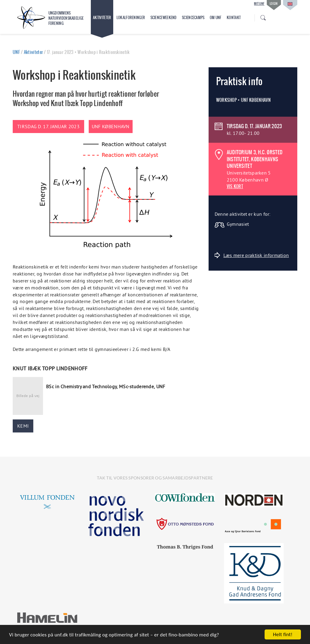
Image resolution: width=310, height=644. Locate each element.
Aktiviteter (102, 18)
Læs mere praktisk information (252, 255)
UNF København (111, 126)
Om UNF (216, 18)
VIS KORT (235, 186)
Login (274, 3)
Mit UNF (259, 4)
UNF (16, 52)
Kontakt (234, 18)
